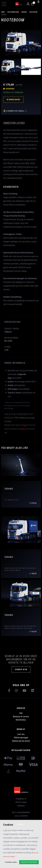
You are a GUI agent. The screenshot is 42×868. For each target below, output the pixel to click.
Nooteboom (33, 12)
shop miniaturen (13, 12)
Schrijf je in (21, 669)
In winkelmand (13, 100)
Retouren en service (21, 717)
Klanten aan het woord (21, 741)
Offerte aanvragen (21, 738)
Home (3, 12)
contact (22, 429)
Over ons (21, 734)
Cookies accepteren (29, 862)
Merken (24, 12)
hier (13, 425)
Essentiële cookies (11, 862)
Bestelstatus (21, 720)
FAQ (21, 713)
